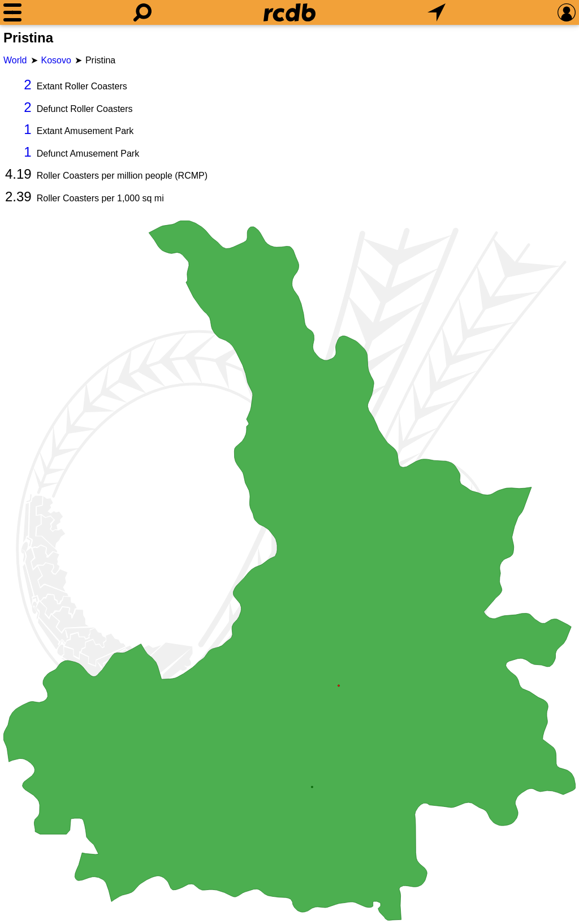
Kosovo (56, 60)
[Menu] (12, 12)
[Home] (289, 12)
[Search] (142, 12)
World (15, 60)
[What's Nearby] (437, 12)
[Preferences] (567, 12)
